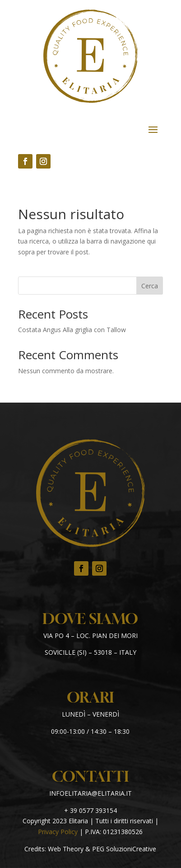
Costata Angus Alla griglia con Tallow (72, 330)
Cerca (150, 286)
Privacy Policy (58, 832)
